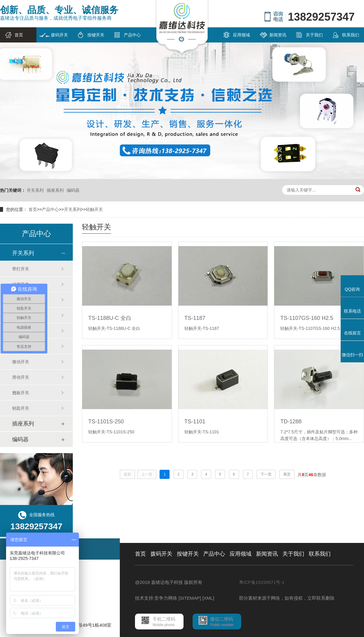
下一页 (266, 474)
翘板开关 (21, 393)
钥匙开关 (21, 408)
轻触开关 (94, 209)
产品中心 (132, 35)
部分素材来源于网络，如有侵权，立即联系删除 (287, 598)
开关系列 (35, 190)
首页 (19, 35)
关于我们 (314, 35)
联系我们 (351, 35)
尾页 (287, 474)
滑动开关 (21, 377)
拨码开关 (59, 35)
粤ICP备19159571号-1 (262, 582)
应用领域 (241, 35)
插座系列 (55, 190)
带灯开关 (21, 269)
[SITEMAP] (190, 598)
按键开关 (96, 35)
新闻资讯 (278, 35)
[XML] (208, 598)
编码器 (73, 190)
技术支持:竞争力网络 (156, 598)
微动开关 (21, 362)
